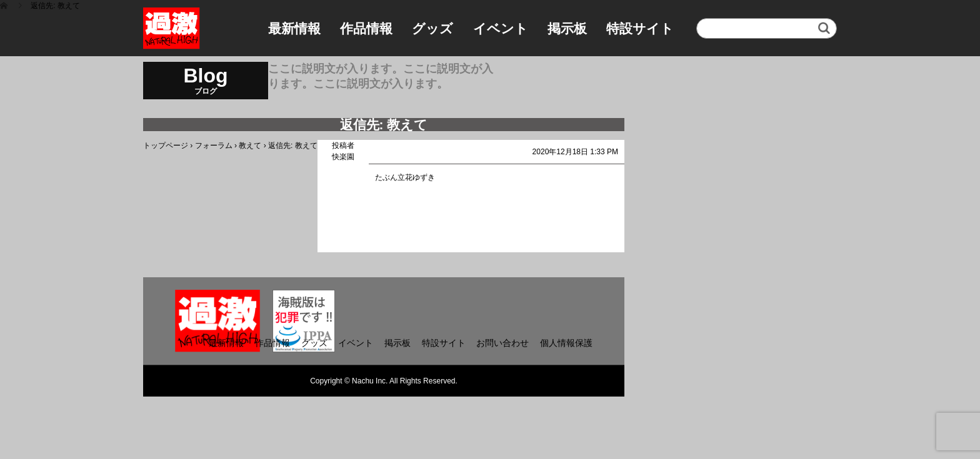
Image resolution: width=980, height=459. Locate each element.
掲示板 (567, 28)
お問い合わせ (502, 343)
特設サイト (640, 28)
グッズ (432, 28)
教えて (250, 146)
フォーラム (214, 146)
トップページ (166, 146)
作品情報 (366, 28)
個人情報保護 (566, 343)
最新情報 (294, 28)
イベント (501, 28)
